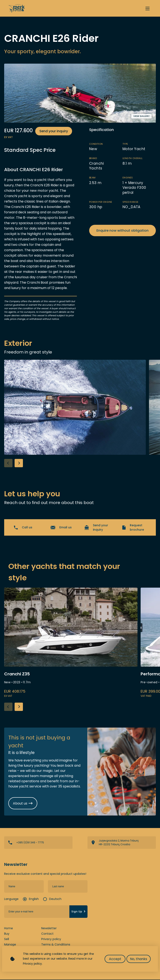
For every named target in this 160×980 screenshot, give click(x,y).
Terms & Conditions (56, 945)
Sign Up (79, 912)
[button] (19, 463)
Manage (10, 945)
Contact (47, 934)
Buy (7, 934)
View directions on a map (122, 843)
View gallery (141, 116)
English (34, 899)
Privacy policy (51, 939)
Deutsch (55, 899)
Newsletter (49, 929)
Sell (7, 939)
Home (9, 929)
